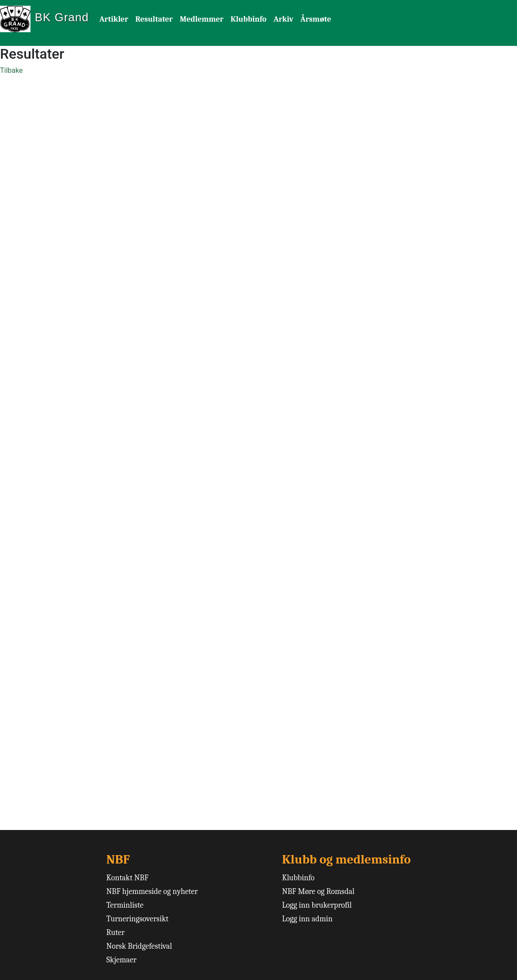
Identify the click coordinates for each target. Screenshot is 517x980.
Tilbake (11, 70)
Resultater (154, 19)
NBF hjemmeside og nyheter (152, 892)
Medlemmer (202, 19)
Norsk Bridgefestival (139, 946)
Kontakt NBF (127, 878)
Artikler (114, 19)
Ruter (115, 933)
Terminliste (125, 905)
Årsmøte (316, 19)
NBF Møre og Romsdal (318, 892)
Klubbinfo (248, 19)
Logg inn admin (308, 919)
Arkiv (283, 19)
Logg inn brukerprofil (317, 905)
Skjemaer (121, 960)
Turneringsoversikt (138, 919)
